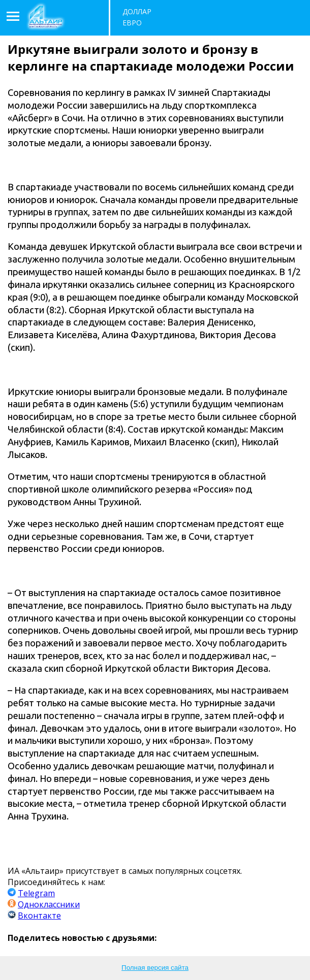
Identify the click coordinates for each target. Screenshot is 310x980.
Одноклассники (49, 904)
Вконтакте (39, 916)
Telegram (36, 893)
